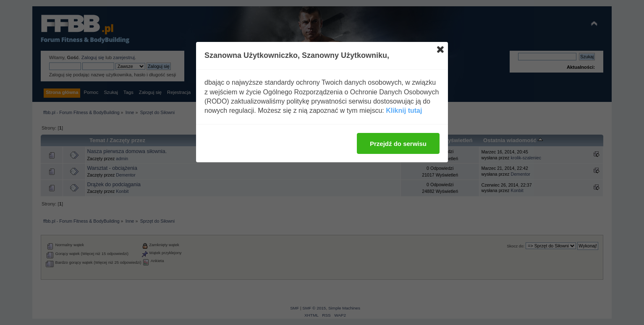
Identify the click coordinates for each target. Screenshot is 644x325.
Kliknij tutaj (404, 110)
